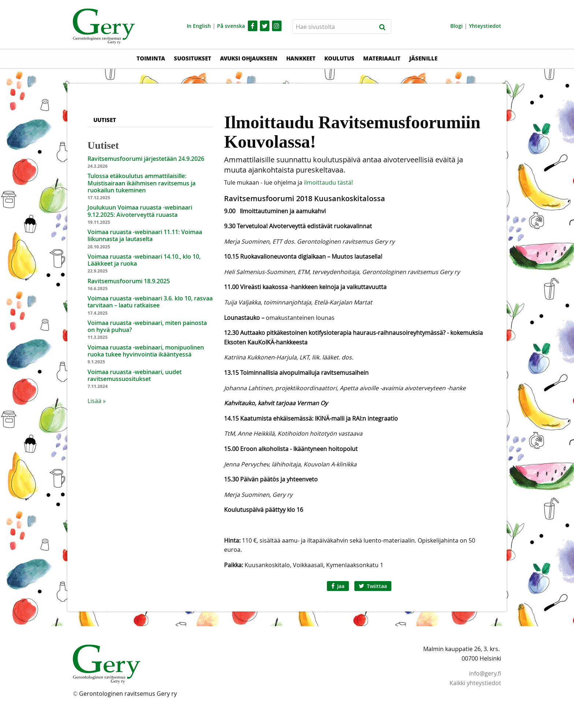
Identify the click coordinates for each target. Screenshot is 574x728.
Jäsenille (423, 58)
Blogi (456, 26)
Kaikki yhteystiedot (475, 683)
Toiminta (151, 58)
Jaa (338, 586)
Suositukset (193, 58)
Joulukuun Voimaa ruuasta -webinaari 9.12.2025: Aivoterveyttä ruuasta (140, 211)
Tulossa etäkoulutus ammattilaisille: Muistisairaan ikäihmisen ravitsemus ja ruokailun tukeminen (141, 183)
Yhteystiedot (485, 26)
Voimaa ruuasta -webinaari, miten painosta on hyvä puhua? (147, 326)
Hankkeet (301, 58)
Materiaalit (382, 58)
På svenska (231, 26)
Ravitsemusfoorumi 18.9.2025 (129, 281)
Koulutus (339, 58)
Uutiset (105, 120)
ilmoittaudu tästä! (328, 182)
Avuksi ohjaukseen (249, 58)
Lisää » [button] (97, 401)
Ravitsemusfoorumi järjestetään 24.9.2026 (146, 159)
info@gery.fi (485, 673)
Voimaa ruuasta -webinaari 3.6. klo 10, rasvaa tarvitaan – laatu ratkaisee (150, 302)
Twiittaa (373, 586)
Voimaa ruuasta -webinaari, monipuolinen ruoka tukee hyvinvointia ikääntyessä (146, 351)
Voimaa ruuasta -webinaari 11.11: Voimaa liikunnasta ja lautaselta (145, 235)
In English (199, 26)
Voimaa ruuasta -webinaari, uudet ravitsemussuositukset (135, 375)
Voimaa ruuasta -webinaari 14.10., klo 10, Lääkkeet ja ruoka (144, 260)
